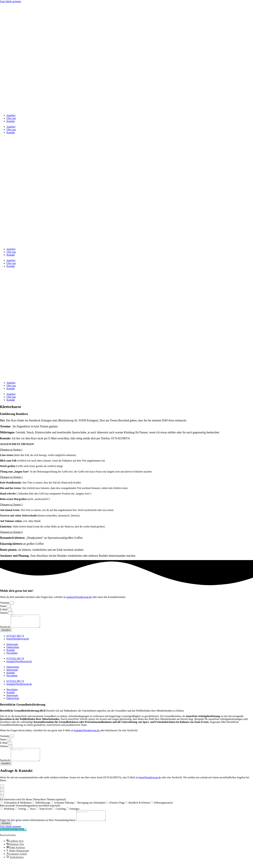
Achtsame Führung (64, 807)
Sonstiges (74, 814)
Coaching (61, 814)
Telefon (4, 613)
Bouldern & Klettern (139, 807)
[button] (126, 450)
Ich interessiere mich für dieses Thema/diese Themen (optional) (33, 804)
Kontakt (11, 121)
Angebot (11, 115)
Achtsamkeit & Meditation (18, 807)
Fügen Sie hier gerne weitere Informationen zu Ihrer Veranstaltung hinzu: (38, 827)
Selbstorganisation (163, 807)
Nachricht (5, 629)
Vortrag (22, 814)
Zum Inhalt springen (11, 1)
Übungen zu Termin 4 (11, 532)
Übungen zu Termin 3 (11, 505)
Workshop (9, 814)
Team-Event (46, 814)
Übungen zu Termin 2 (11, 477)
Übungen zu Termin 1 (11, 450)
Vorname (5, 603)
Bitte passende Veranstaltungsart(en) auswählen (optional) (30, 810)
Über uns (11, 118)
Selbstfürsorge (43, 807)
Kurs (33, 814)
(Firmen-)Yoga (117, 807)
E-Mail (4, 609)
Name (3, 606)
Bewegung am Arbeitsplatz (91, 807)
